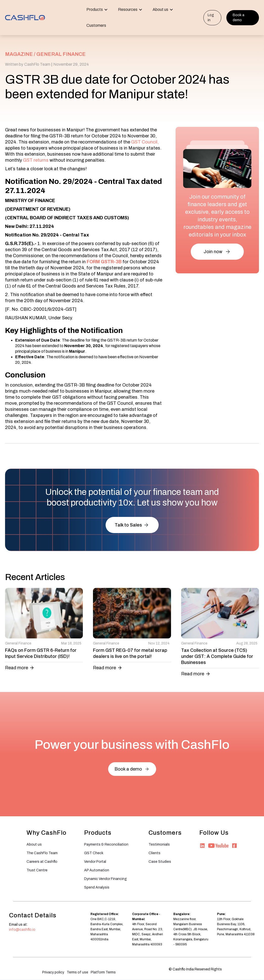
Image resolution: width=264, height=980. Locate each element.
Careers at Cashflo (42, 862)
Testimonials (159, 844)
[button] (97, 10)
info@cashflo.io (22, 930)
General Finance (61, 54)
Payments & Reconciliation (106, 844)
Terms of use (77, 972)
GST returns (36, 160)
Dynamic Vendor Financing (105, 879)
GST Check (94, 853)
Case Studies (160, 862)
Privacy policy (53, 972)
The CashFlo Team (42, 853)
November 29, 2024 (71, 64)
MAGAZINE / (20, 54)
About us (34, 844)
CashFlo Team (37, 64)
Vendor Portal (95, 862)
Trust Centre (37, 870)
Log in (211, 18)
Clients (154, 853)
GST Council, (144, 142)
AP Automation (97, 870)
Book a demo (238, 18)
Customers (96, 25)
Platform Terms (103, 972)
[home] (25, 17)
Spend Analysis (97, 887)
